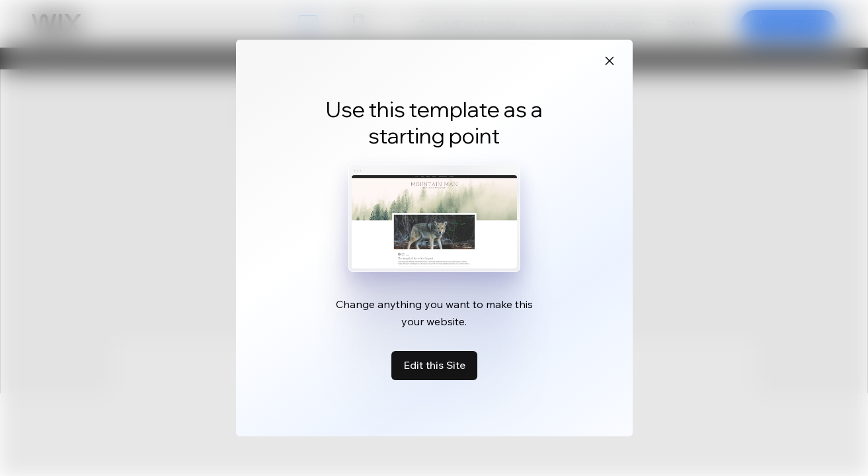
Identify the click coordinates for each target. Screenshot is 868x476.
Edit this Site (434, 365)
